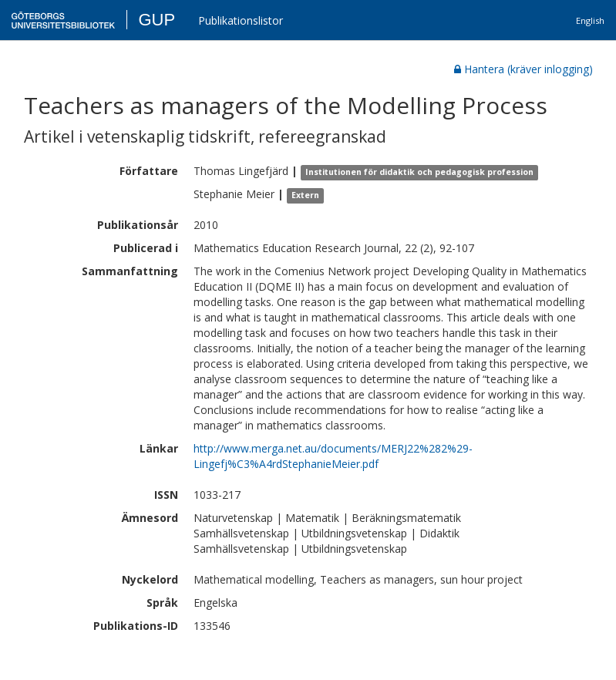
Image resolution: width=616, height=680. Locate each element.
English (590, 20)
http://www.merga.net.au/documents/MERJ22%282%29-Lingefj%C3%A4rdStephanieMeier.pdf (333, 456)
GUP (157, 20)
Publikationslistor (241, 20)
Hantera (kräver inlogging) (523, 69)
